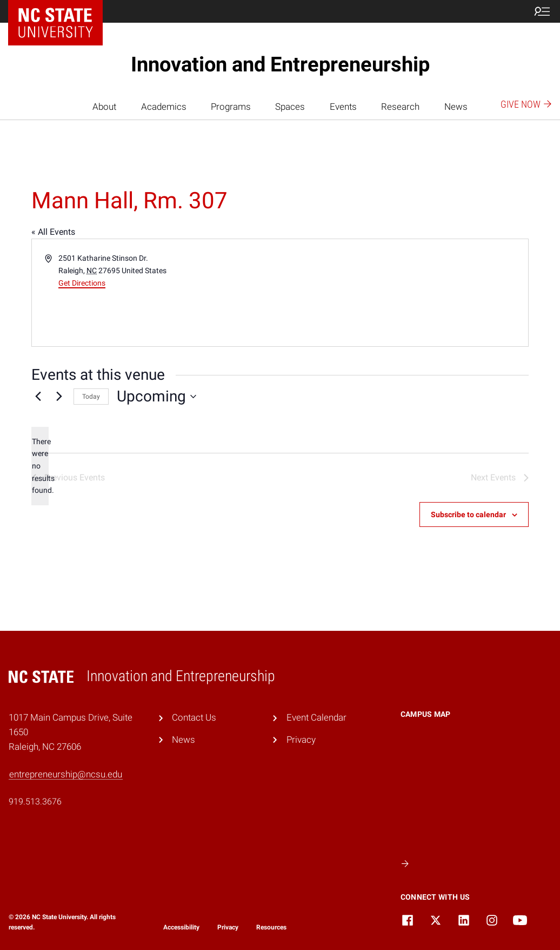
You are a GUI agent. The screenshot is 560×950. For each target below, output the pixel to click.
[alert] (40, 466)
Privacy (301, 740)
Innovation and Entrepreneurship (280, 64)
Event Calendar (316, 717)
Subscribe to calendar (468, 514)
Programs (231, 107)
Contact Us (194, 717)
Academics (164, 107)
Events (343, 107)
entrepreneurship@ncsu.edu (66, 774)
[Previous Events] (38, 397)
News (456, 107)
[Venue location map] (403, 293)
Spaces (290, 107)
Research (400, 107)
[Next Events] (59, 397)
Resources (271, 927)
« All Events (53, 232)
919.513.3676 (35, 801)
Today (91, 397)
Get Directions (82, 283)
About (104, 107)
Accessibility (181, 927)
